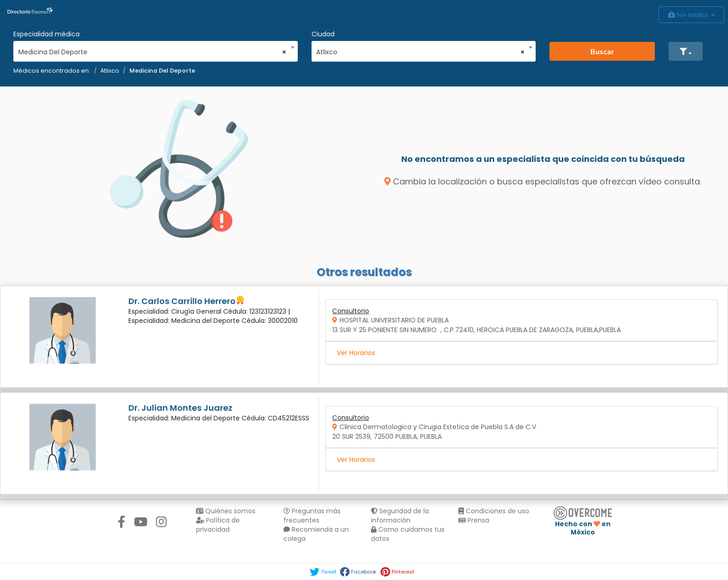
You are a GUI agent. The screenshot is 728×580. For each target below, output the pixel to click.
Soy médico (691, 14)
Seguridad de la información (400, 516)
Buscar (602, 51)
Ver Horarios (356, 353)
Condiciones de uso (494, 511)
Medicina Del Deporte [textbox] (153, 52)
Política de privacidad (218, 525)
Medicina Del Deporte (162, 71)
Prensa (474, 520)
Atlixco (110, 71)
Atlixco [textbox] (420, 52)
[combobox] (153, 50)
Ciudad (323, 34)
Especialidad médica (46, 34)
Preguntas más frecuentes (312, 516)
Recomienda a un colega (316, 534)
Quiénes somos (226, 511)
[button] (686, 51)
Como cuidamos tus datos (408, 534)
